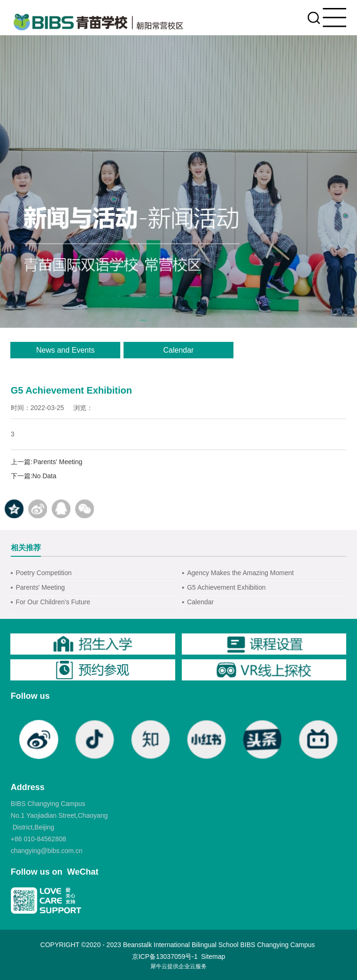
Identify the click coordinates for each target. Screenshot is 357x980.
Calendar (179, 350)
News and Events (66, 350)
